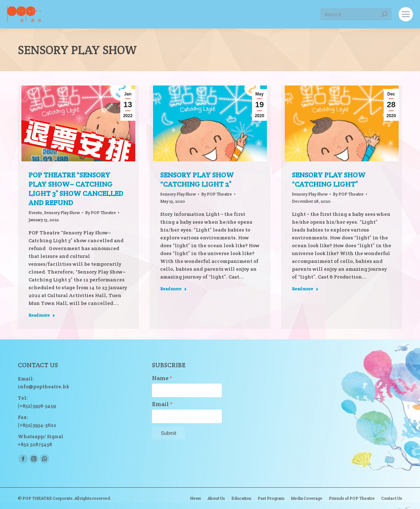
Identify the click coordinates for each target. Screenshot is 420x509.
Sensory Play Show (62, 212)
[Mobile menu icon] (406, 14)
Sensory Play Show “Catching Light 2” (197, 180)
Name (162, 378)
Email (162, 404)
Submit (169, 433)
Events (35, 212)
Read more (42, 315)
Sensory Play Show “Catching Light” (329, 180)
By (101, 212)
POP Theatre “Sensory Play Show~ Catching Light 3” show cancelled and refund (76, 189)
